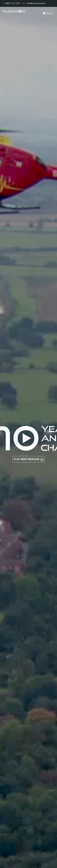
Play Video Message (29, 459)
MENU (48, 13)
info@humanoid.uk (36, 3)
